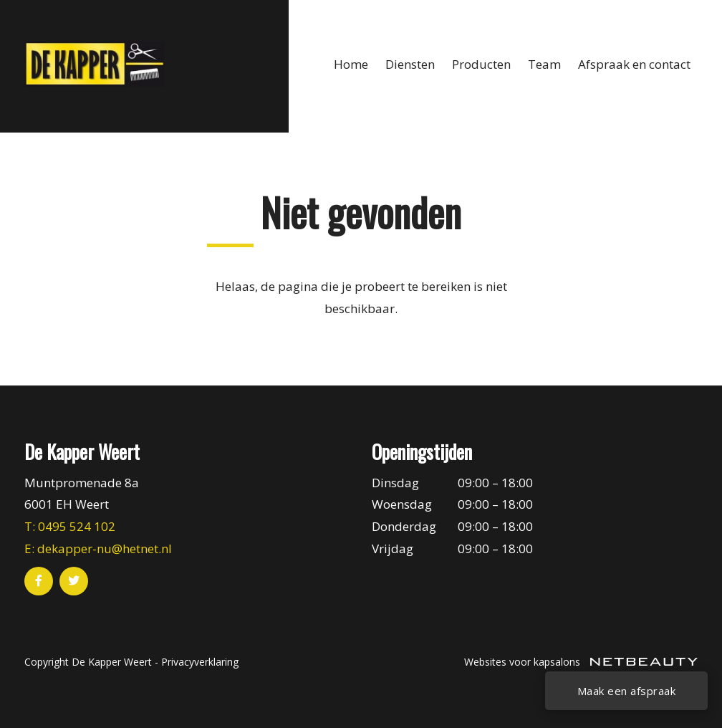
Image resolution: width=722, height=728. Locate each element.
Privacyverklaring (200, 662)
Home (351, 64)
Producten (481, 64)
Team (544, 64)
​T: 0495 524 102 (70, 526)
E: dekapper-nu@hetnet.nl (98, 549)
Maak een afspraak (627, 691)
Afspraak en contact (634, 64)
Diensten (410, 64)
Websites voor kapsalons (581, 662)
